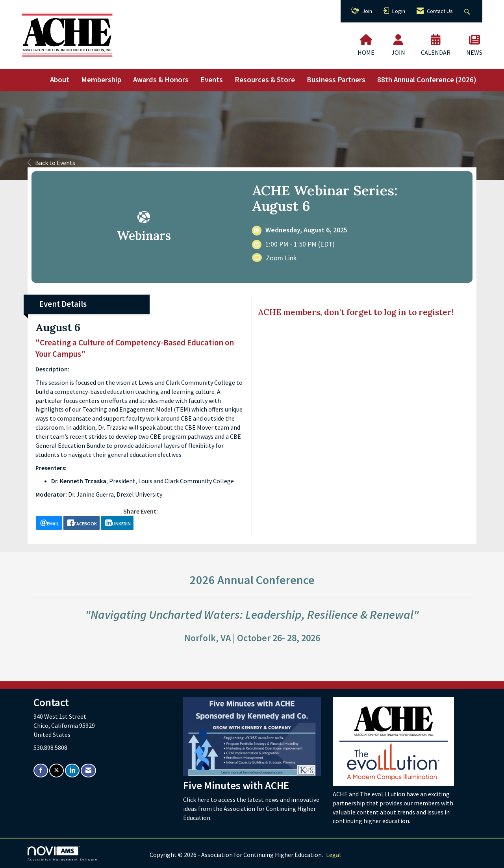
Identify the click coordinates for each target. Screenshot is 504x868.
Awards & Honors (161, 80)
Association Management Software (63, 854)
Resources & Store (265, 80)
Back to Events (51, 163)
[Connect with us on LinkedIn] (72, 771)
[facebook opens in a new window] (82, 523)
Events (212, 80)
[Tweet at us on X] (57, 771)
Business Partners (336, 80)
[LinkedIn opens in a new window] (117, 523)
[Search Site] (468, 11)
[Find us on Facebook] (41, 771)
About (60, 80)
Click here (197, 799)
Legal (334, 855)
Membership (101, 80)
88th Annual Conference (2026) (427, 80)
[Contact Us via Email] (88, 771)
